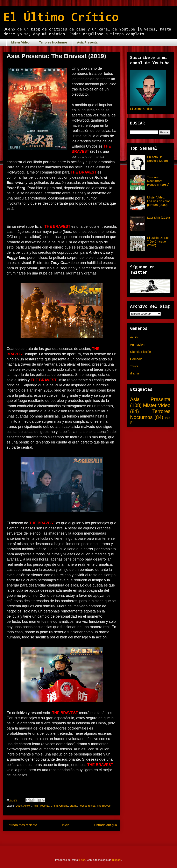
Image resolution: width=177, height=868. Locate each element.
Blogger (117, 860)
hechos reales (87, 806)
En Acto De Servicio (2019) (158, 159)
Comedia (136, 359)
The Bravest (104, 806)
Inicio (66, 825)
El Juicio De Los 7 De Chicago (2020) (158, 241)
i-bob (82, 860)
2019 (19, 806)
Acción (27, 806)
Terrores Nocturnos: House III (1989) (158, 181)
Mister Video (20, 42)
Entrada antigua (106, 825)
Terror (134, 366)
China (54, 806)
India (168, 418)
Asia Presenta (87, 42)
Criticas (64, 806)
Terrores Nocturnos (53, 42)
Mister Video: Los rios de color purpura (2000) (158, 201)
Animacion (137, 344)
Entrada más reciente (22, 825)
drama (73, 806)
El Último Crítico (61, 18)
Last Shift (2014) (158, 218)
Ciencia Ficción (141, 352)
